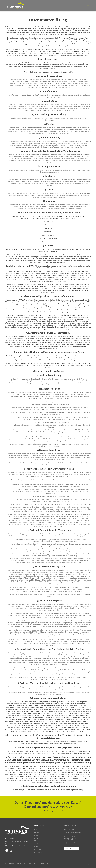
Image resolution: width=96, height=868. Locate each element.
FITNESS (37, 838)
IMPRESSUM (38, 849)
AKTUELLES (38, 832)
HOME (36, 830)
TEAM (36, 844)
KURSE (36, 835)
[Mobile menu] (88, 6)
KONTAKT (37, 847)
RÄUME (37, 841)
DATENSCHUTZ (39, 852)
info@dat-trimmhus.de (57, 811)
